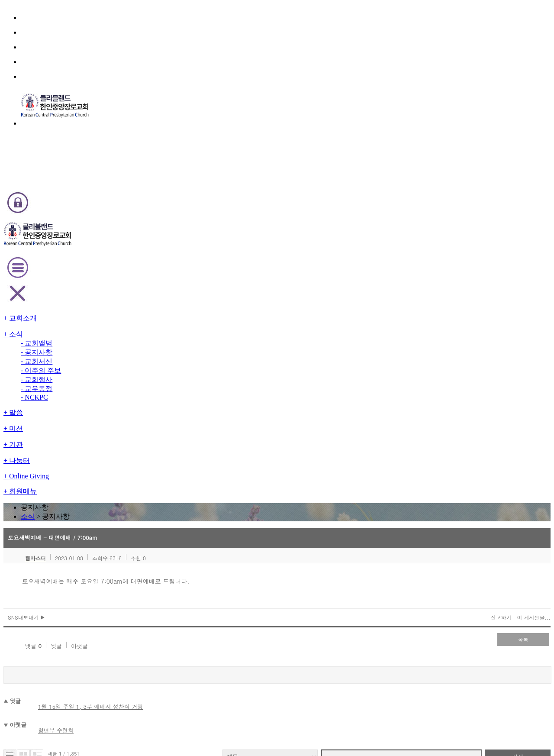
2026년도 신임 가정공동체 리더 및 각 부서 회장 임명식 (147, 459)
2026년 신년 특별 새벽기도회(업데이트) (130, 509)
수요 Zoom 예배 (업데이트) (116, 528)
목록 (472, 268)
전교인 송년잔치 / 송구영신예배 (120, 519)
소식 (265, 105)
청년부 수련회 (111, 340)
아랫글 (116, 269)
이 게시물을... (478, 246)
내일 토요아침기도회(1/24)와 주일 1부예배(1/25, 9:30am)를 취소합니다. (173, 400)
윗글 (94, 269)
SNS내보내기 (82, 246)
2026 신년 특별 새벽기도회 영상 (121, 430)
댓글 (72, 269)
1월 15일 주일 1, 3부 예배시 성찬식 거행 (143, 321)
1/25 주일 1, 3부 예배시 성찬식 (120, 410)
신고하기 (448, 246)
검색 (467, 360)
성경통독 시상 (99, 469)
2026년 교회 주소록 (106, 439)
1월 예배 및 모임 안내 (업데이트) (121, 538)
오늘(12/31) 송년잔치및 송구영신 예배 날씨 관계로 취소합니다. (158, 489)
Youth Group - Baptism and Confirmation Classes (146, 449)
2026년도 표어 (101, 390)
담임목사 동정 (99, 420)
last (312, 549)
